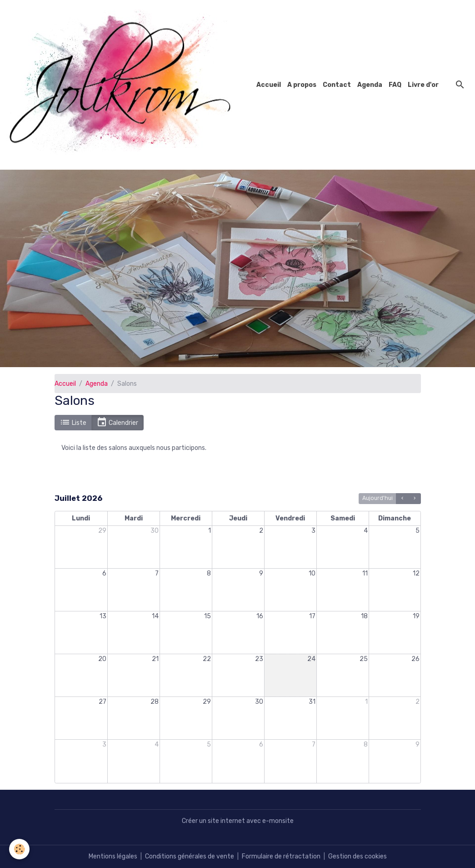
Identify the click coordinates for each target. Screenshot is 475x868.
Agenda (370, 85)
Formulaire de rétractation (281, 856)
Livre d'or (423, 85)
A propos (302, 85)
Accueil (269, 85)
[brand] (124, 85)
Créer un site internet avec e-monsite (238, 821)
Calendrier (117, 422)
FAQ (395, 85)
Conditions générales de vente (190, 856)
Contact (337, 85)
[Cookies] (19, 849)
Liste (73, 422)
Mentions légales (113, 856)
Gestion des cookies (357, 856)
